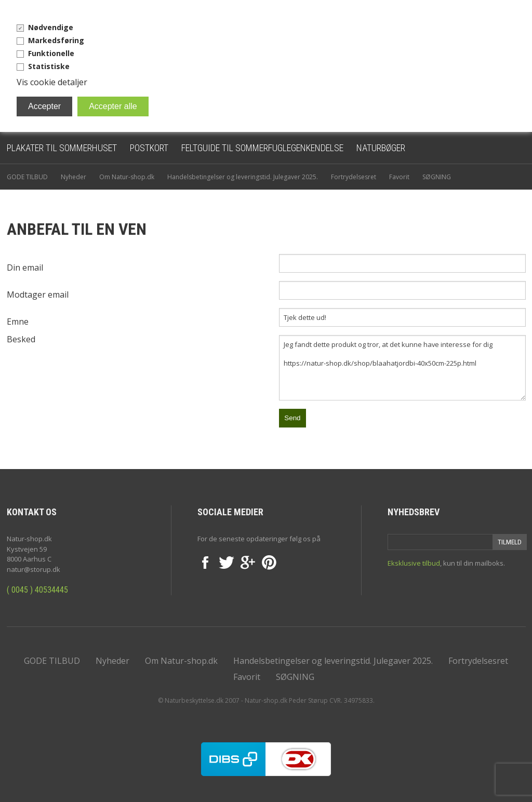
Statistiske (49, 66)
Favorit (399, 177)
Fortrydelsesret (354, 177)
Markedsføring (56, 40)
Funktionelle (51, 53)
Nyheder (74, 177)
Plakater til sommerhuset (62, 148)
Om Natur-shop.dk (127, 177)
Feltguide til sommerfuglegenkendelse (262, 148)
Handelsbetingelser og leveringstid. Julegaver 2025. (243, 177)
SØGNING (437, 177)
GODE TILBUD (27, 177)
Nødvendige (51, 27)
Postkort (149, 148)
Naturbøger (381, 148)
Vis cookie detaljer (52, 82)
